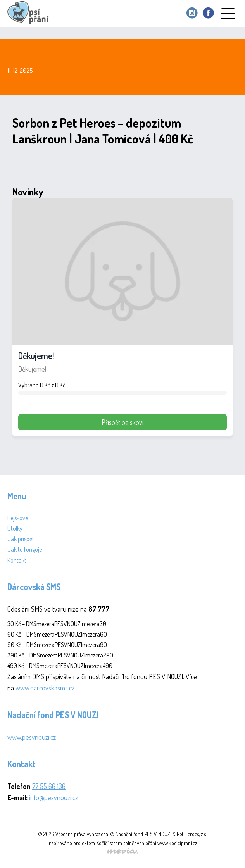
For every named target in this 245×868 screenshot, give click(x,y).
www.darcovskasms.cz (45, 688)
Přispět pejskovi (122, 422)
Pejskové (18, 518)
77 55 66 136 (49, 786)
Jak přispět (21, 539)
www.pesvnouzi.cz (32, 737)
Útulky (15, 528)
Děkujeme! (36, 355)
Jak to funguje (25, 549)
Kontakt (17, 560)
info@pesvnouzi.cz (53, 797)
